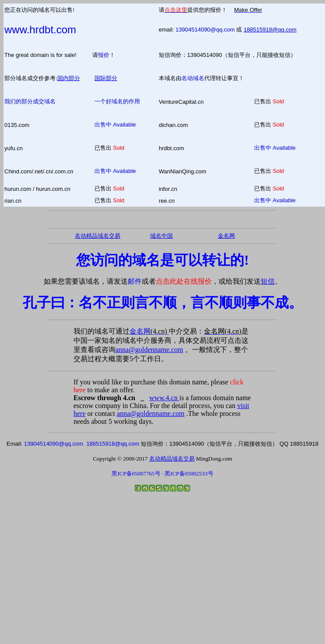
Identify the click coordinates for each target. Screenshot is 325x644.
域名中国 (161, 236)
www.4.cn (164, 398)
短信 (268, 281)
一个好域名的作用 (117, 101)
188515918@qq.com (270, 30)
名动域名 (193, 78)
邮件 (135, 281)
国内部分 (69, 78)
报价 (104, 55)
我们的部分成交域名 (30, 101)
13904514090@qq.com (205, 30)
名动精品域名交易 (98, 236)
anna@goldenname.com (149, 350)
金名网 (149, 331)
